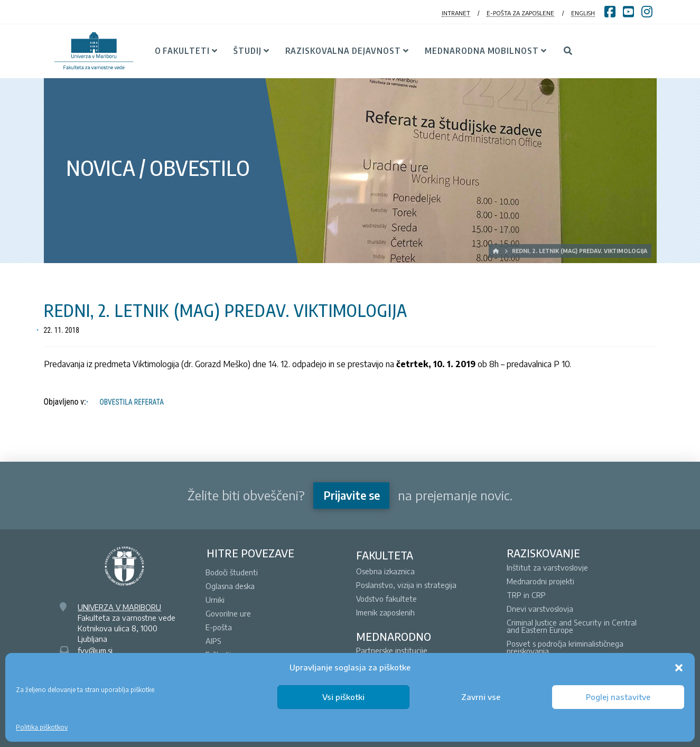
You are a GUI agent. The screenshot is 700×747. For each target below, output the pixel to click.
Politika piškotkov (42, 727)
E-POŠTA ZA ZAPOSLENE (520, 13)
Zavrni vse (481, 697)
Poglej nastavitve (618, 697)
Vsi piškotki (343, 697)
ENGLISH (583, 13)
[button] (679, 668)
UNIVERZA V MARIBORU (119, 607)
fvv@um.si (95, 650)
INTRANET (456, 13)
